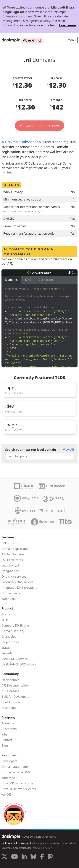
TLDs (5, 620)
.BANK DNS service (14, 659)
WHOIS (6, 794)
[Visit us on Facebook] (42, 857)
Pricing (6, 614)
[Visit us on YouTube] (14, 857)
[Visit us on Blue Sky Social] (33, 857)
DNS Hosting (10, 543)
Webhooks (9, 599)
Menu (72, 40)
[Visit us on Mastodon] (50, 857)
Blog (5, 746)
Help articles (10, 642)
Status (6, 648)
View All (68, 450)
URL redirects (11, 593)
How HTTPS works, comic (19, 789)
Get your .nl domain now (39, 126)
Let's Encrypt (10, 565)
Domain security (13, 631)
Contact (7, 740)
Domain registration (16, 549)
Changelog (9, 637)
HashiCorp (9, 708)
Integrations (10, 571)
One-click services (14, 577)
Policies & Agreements (17, 843)
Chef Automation (13, 702)
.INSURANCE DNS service (19, 664)
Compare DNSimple (15, 625)
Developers (9, 761)
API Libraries (10, 691)
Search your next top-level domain (31, 450)
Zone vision (9, 778)
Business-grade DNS (16, 772)
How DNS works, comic (17, 783)
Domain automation (16, 767)
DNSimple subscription (23, 142)
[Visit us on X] (4, 857)
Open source (10, 680)
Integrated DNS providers (19, 588)
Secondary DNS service (17, 582)
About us (8, 723)
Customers (9, 729)
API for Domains (13, 554)
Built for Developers (15, 697)
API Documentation (15, 685)
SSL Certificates (12, 560)
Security (7, 653)
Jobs (4, 734)
